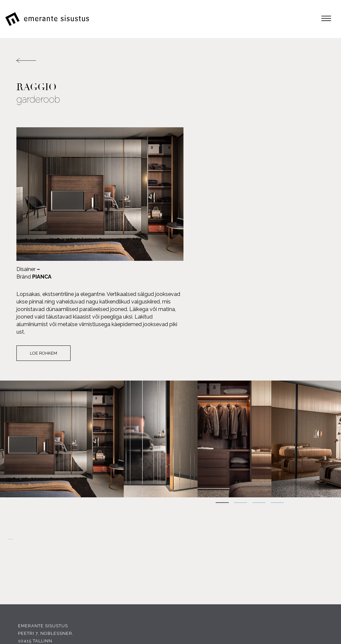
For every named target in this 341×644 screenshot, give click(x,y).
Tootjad (314, 537)
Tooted (315, 522)
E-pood (315, 515)
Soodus (314, 545)
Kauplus (314, 560)
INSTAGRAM (88, 561)
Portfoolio (309, 552)
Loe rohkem (203, 221)
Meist (318, 530)
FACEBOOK (40, 561)
